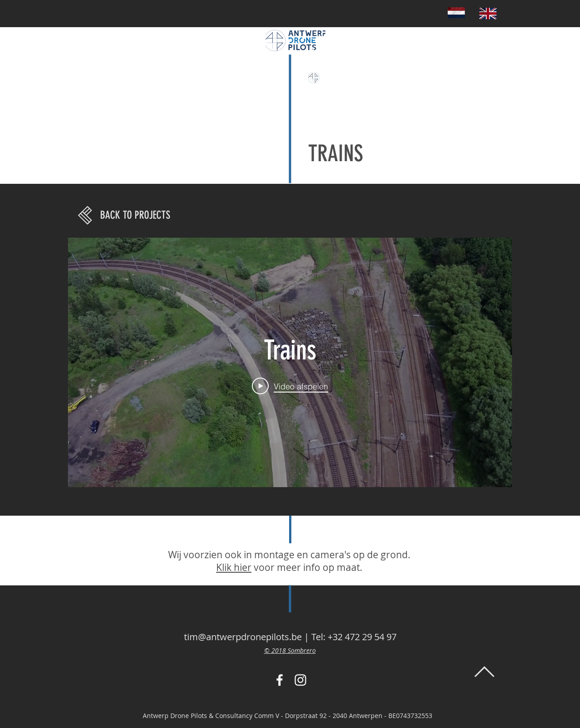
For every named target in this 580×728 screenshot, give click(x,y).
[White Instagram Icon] (300, 680)
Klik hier (234, 567)
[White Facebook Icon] (280, 680)
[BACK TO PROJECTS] (135, 216)
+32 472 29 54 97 (362, 637)
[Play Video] (290, 386)
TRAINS (336, 153)
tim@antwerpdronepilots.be (243, 637)
